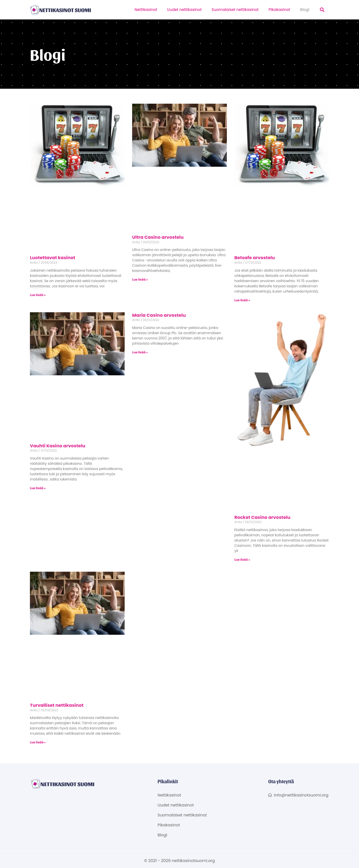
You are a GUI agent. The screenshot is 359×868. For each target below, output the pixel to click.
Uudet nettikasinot (184, 10)
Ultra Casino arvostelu (158, 237)
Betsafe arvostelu (255, 258)
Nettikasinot (146, 10)
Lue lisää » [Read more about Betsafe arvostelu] (242, 300)
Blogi (305, 10)
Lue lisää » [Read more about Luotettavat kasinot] (38, 295)
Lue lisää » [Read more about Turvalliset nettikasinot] (38, 742)
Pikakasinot (279, 10)
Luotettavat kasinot (53, 258)
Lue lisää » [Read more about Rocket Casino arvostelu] (242, 560)
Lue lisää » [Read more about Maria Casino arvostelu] (140, 352)
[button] (322, 10)
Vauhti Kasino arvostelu (58, 446)
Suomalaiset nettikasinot (235, 10)
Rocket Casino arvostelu (262, 517)
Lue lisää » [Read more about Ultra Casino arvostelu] (140, 279)
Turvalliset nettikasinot (57, 705)
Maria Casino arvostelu (159, 315)
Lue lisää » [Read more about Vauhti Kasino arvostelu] (38, 488)
